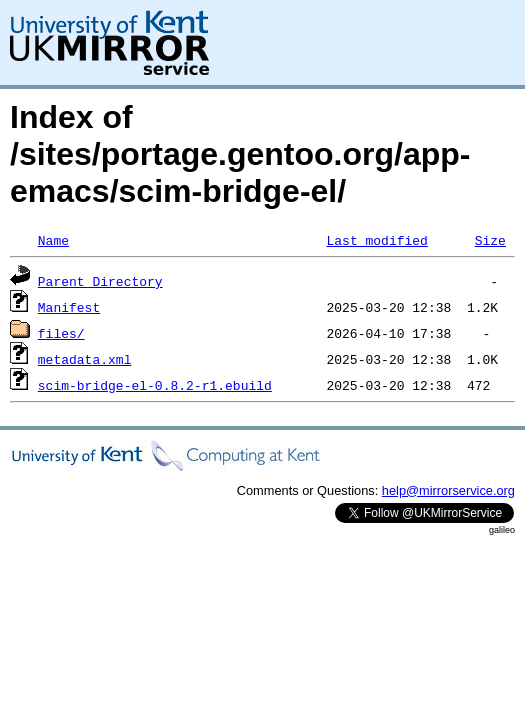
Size (490, 240)
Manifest (69, 307)
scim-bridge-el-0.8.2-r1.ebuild (155, 385)
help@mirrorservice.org (448, 490)
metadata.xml (85, 359)
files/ (61, 333)
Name (53, 240)
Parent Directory (100, 281)
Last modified (376, 240)
